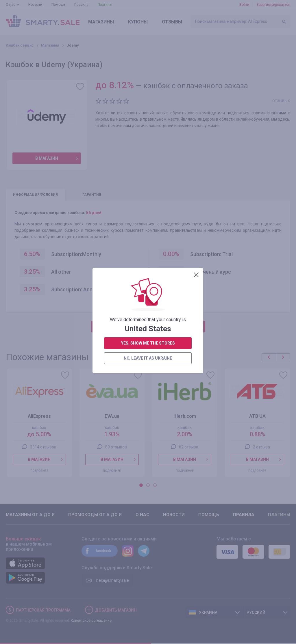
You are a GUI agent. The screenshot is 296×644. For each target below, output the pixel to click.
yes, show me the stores (148, 151)
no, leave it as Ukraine (148, 166)
